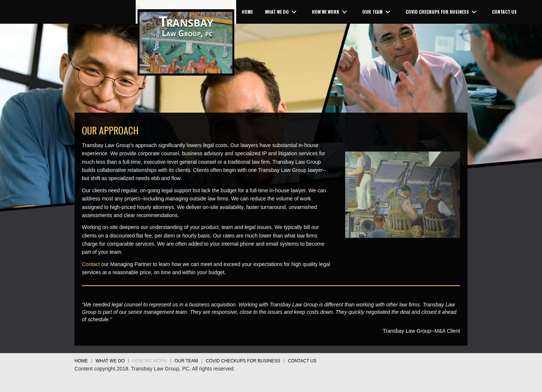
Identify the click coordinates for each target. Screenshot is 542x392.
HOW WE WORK (150, 361)
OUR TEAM (186, 361)
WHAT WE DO (110, 361)
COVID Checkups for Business (243, 361)
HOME (81, 361)
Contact (91, 264)
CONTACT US (302, 361)
